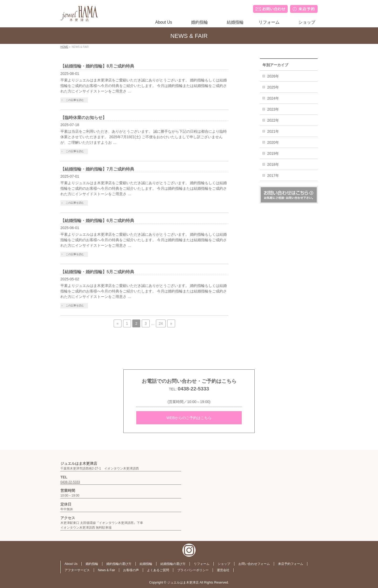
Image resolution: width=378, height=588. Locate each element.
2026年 (273, 76)
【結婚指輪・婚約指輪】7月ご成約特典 (97, 169)
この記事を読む (75, 100)
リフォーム (202, 564)
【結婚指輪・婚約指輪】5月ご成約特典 (97, 272)
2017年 (273, 176)
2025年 (273, 87)
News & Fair (106, 570)
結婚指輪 (146, 564)
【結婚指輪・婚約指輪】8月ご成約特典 (97, 66)
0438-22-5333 (193, 389)
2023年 (273, 109)
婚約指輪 (92, 564)
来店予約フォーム (291, 564)
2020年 (273, 142)
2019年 (273, 153)
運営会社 (223, 570)
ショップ (224, 564)
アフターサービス (77, 570)
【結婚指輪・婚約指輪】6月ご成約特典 (97, 221)
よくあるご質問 (158, 570)
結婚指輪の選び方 (173, 564)
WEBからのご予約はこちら (189, 418)
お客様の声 (131, 570)
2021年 (273, 131)
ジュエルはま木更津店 (183, 582)
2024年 (273, 98)
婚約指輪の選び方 (119, 564)
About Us (71, 564)
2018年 (273, 164)
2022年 (273, 120)
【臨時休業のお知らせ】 (83, 118)
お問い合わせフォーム (254, 564)
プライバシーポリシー (193, 570)
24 (161, 323)
